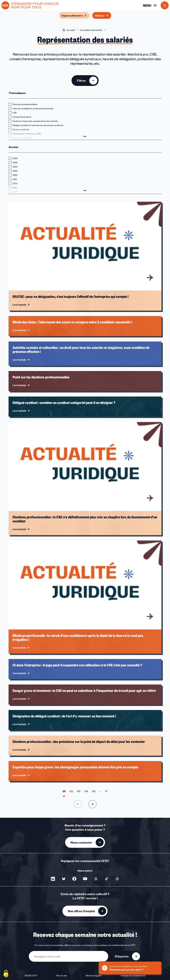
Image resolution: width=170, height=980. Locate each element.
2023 (15, 171)
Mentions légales (94, 975)
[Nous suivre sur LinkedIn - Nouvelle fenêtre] (53, 879)
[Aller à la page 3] (79, 791)
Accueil (69, 30)
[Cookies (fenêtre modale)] (6, 974)
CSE (15, 113)
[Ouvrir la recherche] (165, 5)
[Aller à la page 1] (64, 791)
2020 (15, 183)
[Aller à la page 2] (71, 791)
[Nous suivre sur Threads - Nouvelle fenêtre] (96, 879)
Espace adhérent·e (74, 15)
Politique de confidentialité (133, 975)
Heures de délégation (23, 138)
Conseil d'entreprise (22, 117)
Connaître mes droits (91, 30)
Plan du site (62, 975)
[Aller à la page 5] (94, 791)
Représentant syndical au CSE (27, 134)
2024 (15, 167)
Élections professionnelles (25, 104)
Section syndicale (21, 129)
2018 (15, 192)
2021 (15, 179)
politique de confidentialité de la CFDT (117, 945)
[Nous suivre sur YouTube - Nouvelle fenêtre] (85, 879)
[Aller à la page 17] (106, 791)
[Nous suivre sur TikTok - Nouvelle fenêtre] (107, 879)
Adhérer (102, 15)
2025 (15, 162)
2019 (15, 188)
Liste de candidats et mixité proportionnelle (33, 108)
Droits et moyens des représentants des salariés (35, 121)
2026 (15, 158)
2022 (15, 175)
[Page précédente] (78, 804)
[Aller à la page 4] (86, 791)
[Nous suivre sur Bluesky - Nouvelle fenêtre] (64, 879)
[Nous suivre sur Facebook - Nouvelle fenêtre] (74, 879)
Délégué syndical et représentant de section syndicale (38, 125)
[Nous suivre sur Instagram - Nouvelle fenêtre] (117, 879)
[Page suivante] (92, 804)
